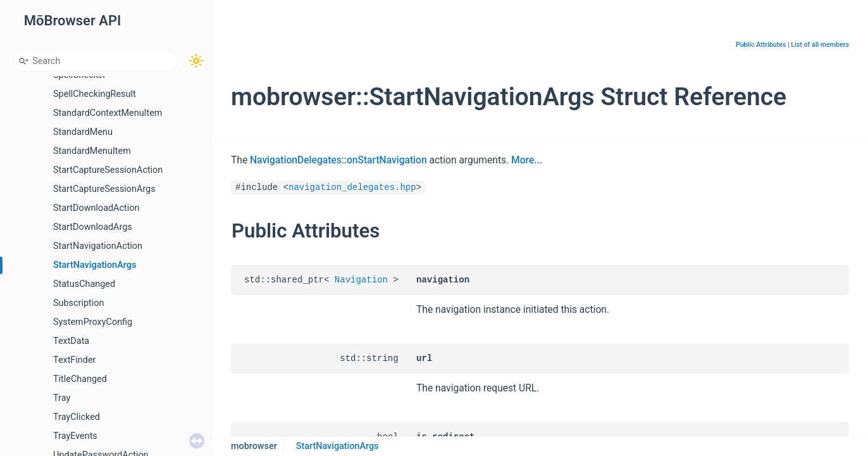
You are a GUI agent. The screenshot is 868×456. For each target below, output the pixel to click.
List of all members (820, 45)
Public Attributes (761, 45)
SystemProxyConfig (93, 322)
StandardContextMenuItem (108, 113)
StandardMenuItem (92, 151)
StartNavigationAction (98, 246)
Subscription (78, 303)
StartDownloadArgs (93, 227)
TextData (71, 341)
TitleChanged (80, 379)
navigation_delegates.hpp (352, 187)
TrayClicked (77, 417)
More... (527, 160)
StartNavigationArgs (95, 265)
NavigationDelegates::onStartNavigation (338, 160)
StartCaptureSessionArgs (104, 189)
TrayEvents (75, 436)
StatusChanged (84, 284)
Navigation (361, 280)
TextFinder (74, 360)
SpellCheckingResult (95, 94)
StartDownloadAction (96, 208)
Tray (62, 398)
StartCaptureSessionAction (108, 170)
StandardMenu (83, 132)
